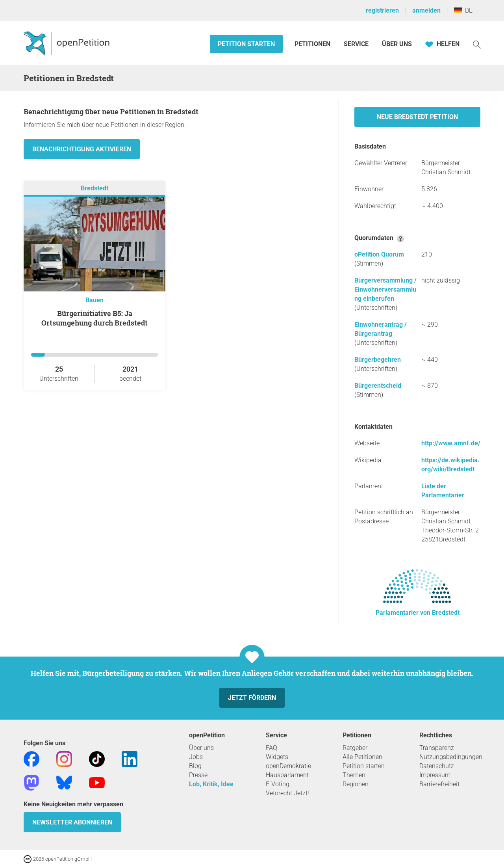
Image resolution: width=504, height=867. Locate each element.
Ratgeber (355, 748)
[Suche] (477, 44)
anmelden (426, 10)
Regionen (356, 784)
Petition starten (246, 44)
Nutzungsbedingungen (451, 757)
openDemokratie (288, 766)
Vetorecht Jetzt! (287, 793)
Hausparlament (287, 775)
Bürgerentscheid (378, 386)
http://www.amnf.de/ (451, 443)
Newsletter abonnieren (72, 822)
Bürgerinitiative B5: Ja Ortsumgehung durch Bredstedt (94, 318)
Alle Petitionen (362, 757)
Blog (195, 766)
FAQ (271, 748)
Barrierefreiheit (439, 784)
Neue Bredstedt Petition (417, 117)
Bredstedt (94, 188)
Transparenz (437, 748)
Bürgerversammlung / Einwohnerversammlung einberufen (385, 289)
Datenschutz (437, 766)
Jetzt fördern (252, 698)
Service (356, 44)
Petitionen (313, 44)
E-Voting (278, 784)
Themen (354, 775)
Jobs (196, 757)
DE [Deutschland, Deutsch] (463, 10)
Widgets (277, 757)
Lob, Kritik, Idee (211, 784)
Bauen (94, 300)
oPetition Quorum (379, 254)
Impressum (435, 775)
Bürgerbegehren (378, 360)
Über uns (201, 748)
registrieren (382, 10)
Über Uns (397, 44)
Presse (198, 775)
